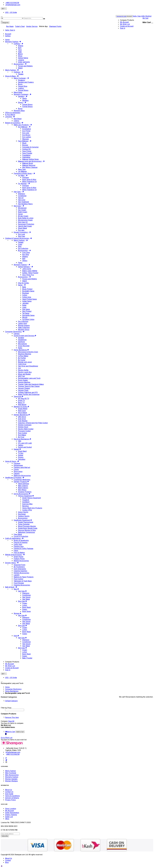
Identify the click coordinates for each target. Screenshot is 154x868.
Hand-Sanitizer (24, 484)
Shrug (20, 56)
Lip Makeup (22, 171)
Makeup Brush (28, 163)
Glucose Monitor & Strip (27, 530)
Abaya (20, 54)
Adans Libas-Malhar (30, 271)
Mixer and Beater (24, 374)
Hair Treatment (23, 202)
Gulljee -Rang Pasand (30, 273)
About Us (9, 790)
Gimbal (21, 455)
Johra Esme (27, 269)
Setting (8, 36)
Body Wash (26, 607)
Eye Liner (26, 133)
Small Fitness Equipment (32, 498)
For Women (23, 184)
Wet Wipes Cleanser (30, 167)
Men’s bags (18, 92)
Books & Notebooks (21, 540)
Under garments (24, 62)
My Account (124, 22)
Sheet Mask (22, 228)
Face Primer (27, 151)
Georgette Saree (28, 315)
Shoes (21, 102)
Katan (24, 305)
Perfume (26, 178)
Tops (20, 50)
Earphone (21, 342)
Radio (20, 348)
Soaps (25, 609)
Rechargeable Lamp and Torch (29, 378)
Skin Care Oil (23, 222)
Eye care (21, 230)
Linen (24, 307)
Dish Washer (23, 421)
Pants (20, 263)
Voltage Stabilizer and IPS (28, 392)
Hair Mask (26, 599)
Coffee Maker (23, 356)
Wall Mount (22, 405)
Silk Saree (26, 309)
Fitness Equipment (25, 496)
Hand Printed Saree (30, 299)
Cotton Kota (27, 297)
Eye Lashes (27, 137)
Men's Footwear (21, 78)
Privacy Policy (10, 800)
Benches (26, 506)
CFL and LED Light (25, 443)
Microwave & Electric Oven (28, 352)
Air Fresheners (19, 567)
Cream (25, 603)
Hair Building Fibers (25, 204)
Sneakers (21, 80)
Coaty (20, 244)
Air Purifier (22, 358)
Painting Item (19, 547)
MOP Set (21, 376)
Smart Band (22, 451)
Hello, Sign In (138, 16)
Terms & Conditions (12, 796)
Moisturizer (22, 208)
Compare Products (127, 20)
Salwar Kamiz (23, 58)
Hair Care (18, 192)
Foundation (26, 155)
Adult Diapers (23, 488)
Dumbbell (26, 502)
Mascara (25, 139)
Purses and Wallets (25, 66)
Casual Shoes (27, 105)
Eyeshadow (27, 129)
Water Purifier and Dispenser (29, 394)
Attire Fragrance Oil (29, 182)
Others (25, 261)
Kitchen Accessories (21, 573)
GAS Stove (22, 417)
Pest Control (18, 579)
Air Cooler (22, 360)
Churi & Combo (23, 283)
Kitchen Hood (23, 427)
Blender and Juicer (25, 362)
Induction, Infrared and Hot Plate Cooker (33, 423)
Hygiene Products (25, 492)
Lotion (25, 605)
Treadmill (26, 500)
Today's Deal (20, 26)
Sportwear (22, 514)
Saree (21, 285)
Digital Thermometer (26, 522)
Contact (8, 860)
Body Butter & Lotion (26, 218)
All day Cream (23, 216)
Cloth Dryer (22, 364)
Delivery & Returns (12, 798)
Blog (7, 862)
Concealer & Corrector (30, 147)
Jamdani (25, 303)
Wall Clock (22, 411)
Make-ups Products (22, 125)
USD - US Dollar (11, 12)
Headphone (22, 340)
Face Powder (27, 153)
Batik (24, 287)
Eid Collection (23, 248)
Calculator (22, 459)
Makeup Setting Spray (30, 159)
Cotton (25, 295)
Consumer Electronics (13, 689)
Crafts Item (18, 545)
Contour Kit (26, 149)
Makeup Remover (29, 165)
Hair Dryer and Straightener (28, 366)
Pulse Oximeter (24, 524)
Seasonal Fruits (20, 565)
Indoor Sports (23, 512)
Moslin (25, 317)
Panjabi (21, 74)
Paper (16, 551)
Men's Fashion (20, 240)
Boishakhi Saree (28, 291)
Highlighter (26, 157)
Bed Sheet (18, 119)
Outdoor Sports (24, 516)
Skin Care (18, 206)
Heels (24, 98)
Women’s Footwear (22, 94)
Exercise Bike (27, 504)
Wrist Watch (22, 413)
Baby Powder (27, 658)
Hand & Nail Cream (25, 226)
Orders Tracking (11, 815)
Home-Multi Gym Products (32, 508)
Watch (20, 68)
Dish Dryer (22, 419)
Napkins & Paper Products (24, 577)
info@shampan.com (13, 5)
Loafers (21, 88)
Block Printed (27, 289)
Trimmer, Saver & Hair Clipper (29, 386)
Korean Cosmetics (22, 232)
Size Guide (9, 794)
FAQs (7, 819)
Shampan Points (55, 26)
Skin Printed (27, 311)
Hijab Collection (24, 328)
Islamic (16, 121)
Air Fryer (21, 437)
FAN (20, 441)
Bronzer (25, 145)
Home (7, 40)
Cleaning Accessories (22, 585)
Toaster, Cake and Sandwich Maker (31, 384)
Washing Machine (25, 354)
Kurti (20, 48)
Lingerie (21, 60)
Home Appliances (12, 691)
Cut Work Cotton (28, 319)
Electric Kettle (23, 370)
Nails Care (22, 169)
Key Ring (26, 255)
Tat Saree (26, 313)
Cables (21, 445)
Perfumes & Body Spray (24, 173)
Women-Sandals (11, 779)
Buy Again (10, 26)
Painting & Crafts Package (23, 549)
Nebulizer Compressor (26, 532)
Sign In (123, 28)
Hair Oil (21, 198)
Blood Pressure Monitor (27, 526)
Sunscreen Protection (26, 224)
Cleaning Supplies (20, 571)
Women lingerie (24, 326)
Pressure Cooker (24, 431)
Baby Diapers (23, 486)
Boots (20, 84)
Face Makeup (24, 141)
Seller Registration (12, 813)
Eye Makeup (24, 127)
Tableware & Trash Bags (23, 581)
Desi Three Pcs (28, 275)
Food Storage (19, 583)
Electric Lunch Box (25, 372)
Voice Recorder (24, 346)
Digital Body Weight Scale (28, 528)
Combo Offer (27, 510)
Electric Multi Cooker (26, 429)
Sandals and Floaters (26, 82)
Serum (20, 214)
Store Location (11, 809)
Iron (19, 368)
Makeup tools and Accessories (31, 161)
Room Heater (23, 380)
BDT (4, 9)
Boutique (26, 293)
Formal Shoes (23, 90)
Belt (24, 259)
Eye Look (21, 234)
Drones (21, 457)
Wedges (25, 100)
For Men (22, 175)
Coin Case (26, 253)
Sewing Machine (24, 382)
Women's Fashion (21, 265)
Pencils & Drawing (21, 542)
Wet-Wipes (22, 490)
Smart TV (21, 401)
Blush (24, 143)
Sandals (22, 96)
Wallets (25, 257)
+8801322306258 (12, 3)
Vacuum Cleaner (24, 388)
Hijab (20, 52)
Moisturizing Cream (25, 220)
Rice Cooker (23, 433)
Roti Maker (22, 435)
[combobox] (33, 18)
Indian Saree (27, 301)
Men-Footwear (11, 773)
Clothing (18, 44)
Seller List (9, 817)
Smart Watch (23, 409)
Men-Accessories (12, 775)
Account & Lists (121, 16)
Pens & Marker (19, 553)
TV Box (21, 453)
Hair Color (22, 200)
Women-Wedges (11, 781)
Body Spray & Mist (29, 180)
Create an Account (127, 26)
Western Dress (24, 330)
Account (8, 34)
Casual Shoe (23, 86)
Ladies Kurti (22, 323)
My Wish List (125, 24)
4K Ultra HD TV (24, 399)
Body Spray (27, 611)
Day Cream (22, 210)
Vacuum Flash (23, 390)
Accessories (19, 64)
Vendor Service (32, 26)
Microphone (22, 344)
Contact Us (9, 792)
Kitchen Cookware (25, 425)
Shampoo (21, 194)
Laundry (17, 575)
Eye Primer (26, 131)
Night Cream (23, 212)
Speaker (21, 338)
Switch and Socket (25, 447)
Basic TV (21, 403)
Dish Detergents (20, 569)
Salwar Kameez (25, 267)
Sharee (21, 46)
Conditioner (22, 196)
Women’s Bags (19, 111)
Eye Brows (26, 135)
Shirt (20, 246)
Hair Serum (26, 597)
